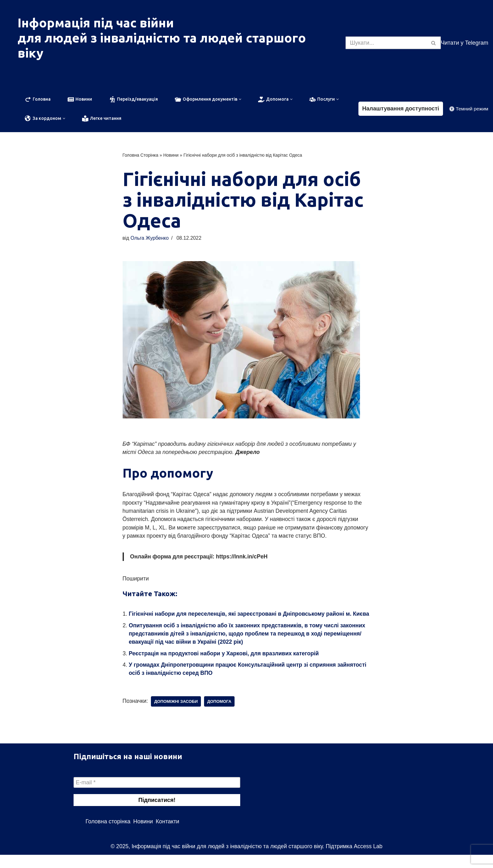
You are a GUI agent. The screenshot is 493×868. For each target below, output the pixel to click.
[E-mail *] (157, 796)
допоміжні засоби (177, 715)
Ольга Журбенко (150, 239)
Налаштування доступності (401, 109)
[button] (240, 99)
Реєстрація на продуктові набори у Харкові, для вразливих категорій (226, 666)
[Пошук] (386, 43)
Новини (171, 155)
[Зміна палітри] (469, 109)
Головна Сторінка (141, 155)
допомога (221, 715)
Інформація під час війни (96, 23)
